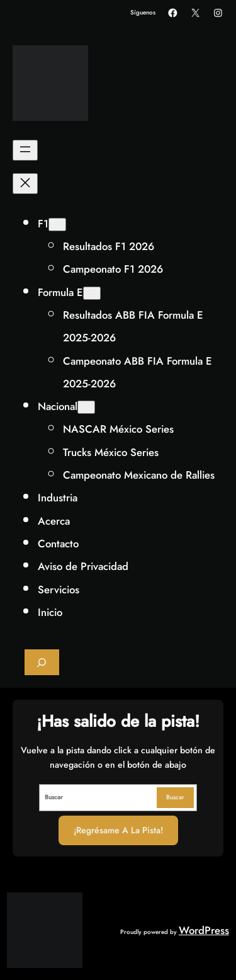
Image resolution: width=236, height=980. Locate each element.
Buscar (175, 797)
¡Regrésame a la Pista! (118, 830)
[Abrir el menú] (25, 150)
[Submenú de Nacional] (86, 407)
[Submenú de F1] (57, 225)
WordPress (204, 930)
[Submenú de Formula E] (92, 293)
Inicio (50, 612)
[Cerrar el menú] (25, 184)
